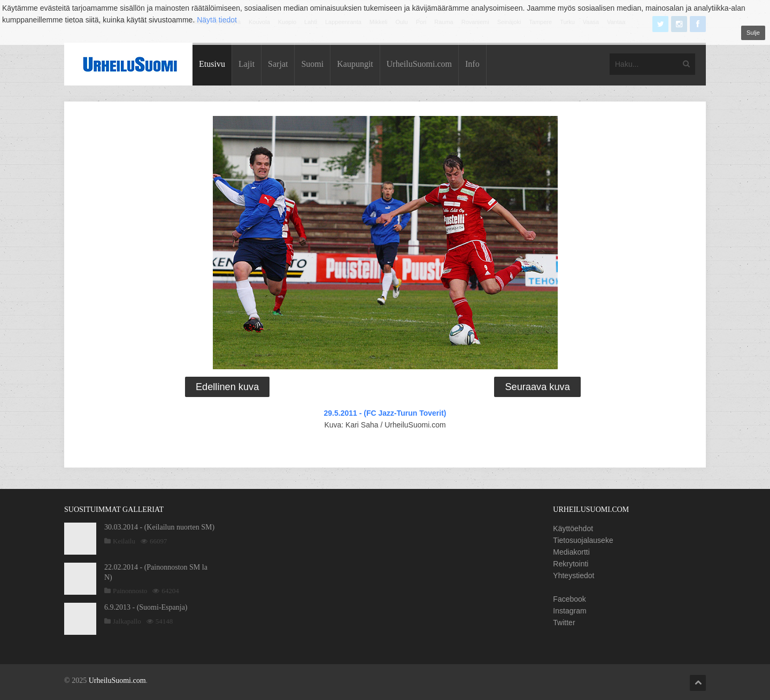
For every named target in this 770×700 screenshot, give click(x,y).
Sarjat (278, 64)
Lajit (247, 64)
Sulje (753, 33)
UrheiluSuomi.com (419, 64)
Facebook (569, 599)
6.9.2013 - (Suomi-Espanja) (146, 607)
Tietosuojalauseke (583, 540)
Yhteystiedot (573, 575)
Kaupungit (355, 64)
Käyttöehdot (573, 528)
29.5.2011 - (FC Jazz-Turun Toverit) (385, 413)
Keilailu (124, 541)
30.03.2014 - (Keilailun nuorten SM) (159, 527)
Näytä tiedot (217, 20)
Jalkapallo (127, 621)
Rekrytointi (571, 564)
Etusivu (212, 64)
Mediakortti (571, 552)
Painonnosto (130, 591)
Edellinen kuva (227, 387)
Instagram (569, 611)
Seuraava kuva (537, 387)
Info (472, 64)
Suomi (312, 64)
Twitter (564, 623)
